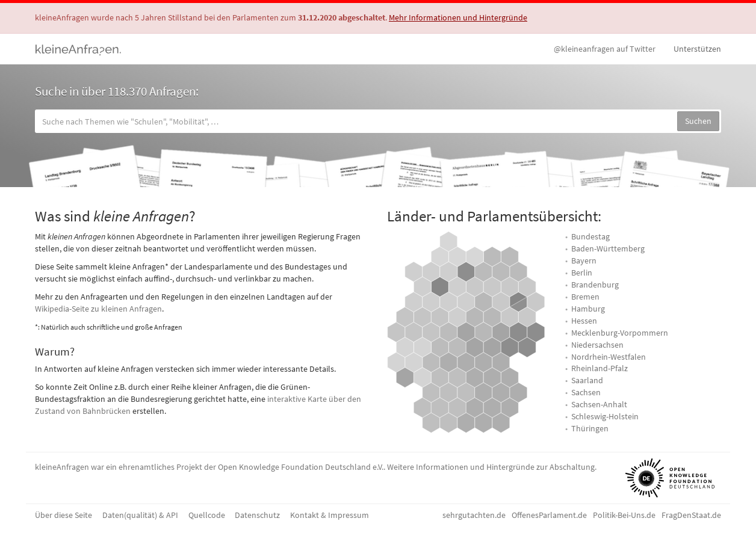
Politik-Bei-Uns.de (624, 515)
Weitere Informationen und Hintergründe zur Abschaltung (491, 467)
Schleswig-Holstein (605, 416)
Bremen (585, 297)
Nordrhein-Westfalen (609, 357)
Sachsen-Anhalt (599, 404)
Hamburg (588, 309)
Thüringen (590, 428)
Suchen (698, 121)
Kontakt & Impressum (330, 515)
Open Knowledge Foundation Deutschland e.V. (301, 467)
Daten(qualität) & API (140, 515)
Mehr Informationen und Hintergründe (458, 17)
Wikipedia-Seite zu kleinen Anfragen (98, 309)
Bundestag (590, 236)
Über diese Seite (64, 515)
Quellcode (207, 515)
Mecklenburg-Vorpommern (620, 333)
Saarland (587, 380)
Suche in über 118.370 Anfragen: (117, 91)
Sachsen (586, 392)
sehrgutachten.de (474, 515)
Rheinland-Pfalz (600, 368)
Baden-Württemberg (608, 248)
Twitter (605, 49)
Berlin (582, 273)
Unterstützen (697, 49)
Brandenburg (595, 285)
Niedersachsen (597, 345)
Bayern (584, 260)
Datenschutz (257, 515)
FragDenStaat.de (691, 515)
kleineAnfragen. (79, 49)
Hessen (584, 321)
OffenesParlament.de (549, 515)
